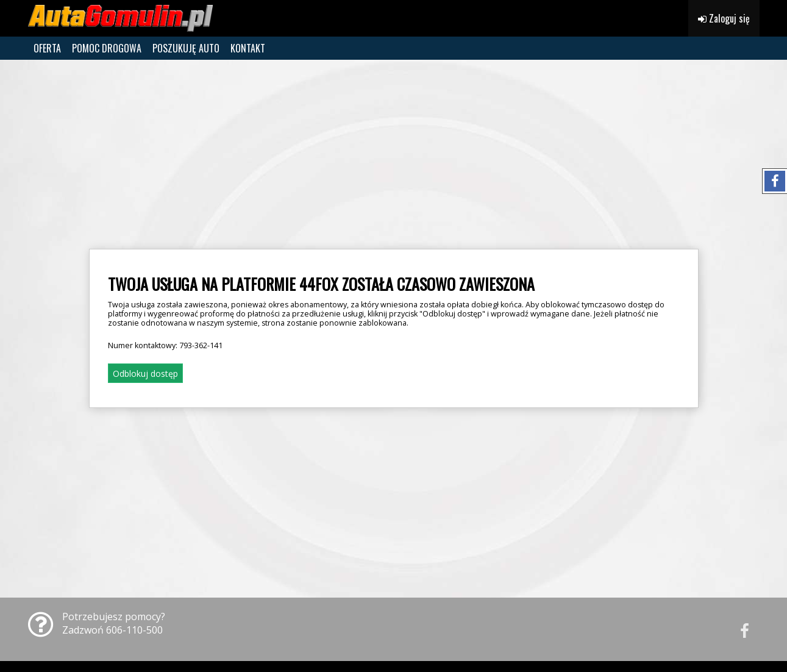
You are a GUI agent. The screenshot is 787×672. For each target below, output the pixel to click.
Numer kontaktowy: (165, 345)
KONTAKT (248, 48)
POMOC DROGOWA (107, 48)
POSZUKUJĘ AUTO (186, 48)
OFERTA (47, 48)
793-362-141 (201, 345)
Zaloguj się (724, 18)
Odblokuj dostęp (145, 374)
